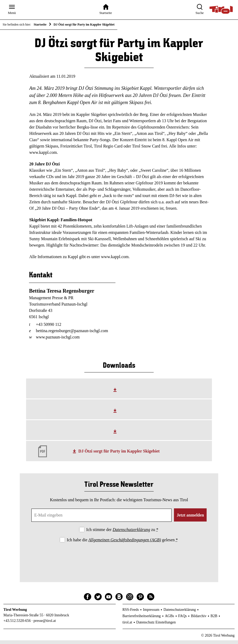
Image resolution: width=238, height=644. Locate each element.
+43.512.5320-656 (17, 624)
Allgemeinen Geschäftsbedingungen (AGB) (125, 543)
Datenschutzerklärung (131, 533)
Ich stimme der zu (122, 533)
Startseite (40, 24)
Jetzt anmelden (190, 518)
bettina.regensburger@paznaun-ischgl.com (72, 334)
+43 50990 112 (48, 328)
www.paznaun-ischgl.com (58, 341)
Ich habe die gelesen (122, 543)
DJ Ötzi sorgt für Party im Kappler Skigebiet (119, 454)
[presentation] (119, 562)
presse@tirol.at (45, 624)
